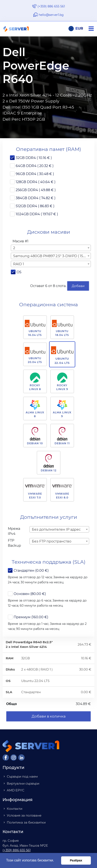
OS (19, 272)
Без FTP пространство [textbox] (52, 541)
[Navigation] (93, 29)
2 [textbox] (14, 248)
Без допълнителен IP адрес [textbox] (56, 529)
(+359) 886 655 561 (51, 6)
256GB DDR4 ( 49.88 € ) (36, 190)
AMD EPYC (16, 790)
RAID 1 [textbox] (19, 264)
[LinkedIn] (21, 758)
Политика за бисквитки (26, 822)
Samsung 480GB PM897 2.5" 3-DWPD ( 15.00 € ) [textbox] (52, 256)
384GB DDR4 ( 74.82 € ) (36, 198)
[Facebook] (6, 758)
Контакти (15, 809)
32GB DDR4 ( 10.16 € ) (34, 158)
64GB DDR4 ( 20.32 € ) (35, 166)
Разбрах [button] (76, 860)
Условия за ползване (24, 815)
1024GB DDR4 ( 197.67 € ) (37, 214)
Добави (78, 286)
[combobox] (51, 248)
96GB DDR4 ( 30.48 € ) (35, 174)
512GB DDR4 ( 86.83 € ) (35, 206)
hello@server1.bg (51, 15)
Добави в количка (49, 716)
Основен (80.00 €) (30, 594)
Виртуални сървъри (23, 783)
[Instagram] (14, 758)
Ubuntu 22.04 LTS (62, 361)
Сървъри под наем (22, 776)
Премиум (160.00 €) (31, 617)
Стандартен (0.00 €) (31, 571)
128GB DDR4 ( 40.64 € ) (36, 182)
